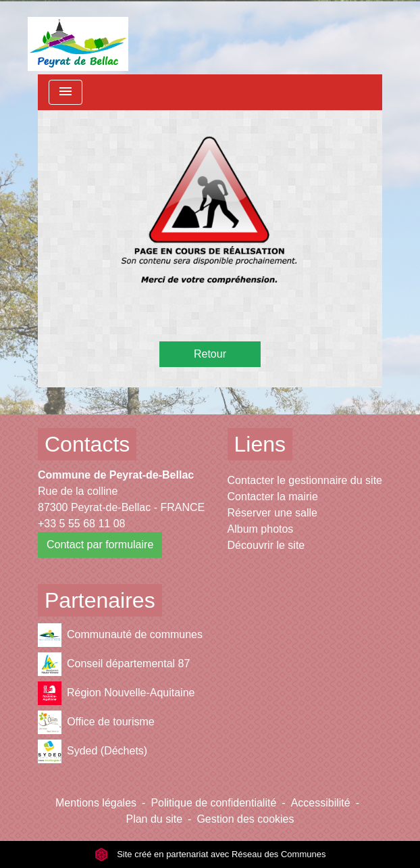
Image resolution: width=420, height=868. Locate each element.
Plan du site (154, 819)
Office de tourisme (96, 722)
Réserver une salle (272, 513)
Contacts (87, 444)
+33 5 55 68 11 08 (81, 524)
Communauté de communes (120, 635)
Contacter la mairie (273, 497)
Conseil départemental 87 (114, 664)
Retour (210, 354)
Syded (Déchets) (93, 751)
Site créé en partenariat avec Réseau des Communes (210, 854)
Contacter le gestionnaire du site (305, 480)
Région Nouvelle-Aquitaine (116, 693)
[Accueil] (78, 37)
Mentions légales (96, 803)
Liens (260, 444)
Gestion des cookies (245, 819)
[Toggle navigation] (65, 92)
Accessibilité (321, 803)
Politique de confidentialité (213, 803)
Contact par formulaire (100, 545)
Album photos (261, 529)
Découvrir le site (266, 545)
